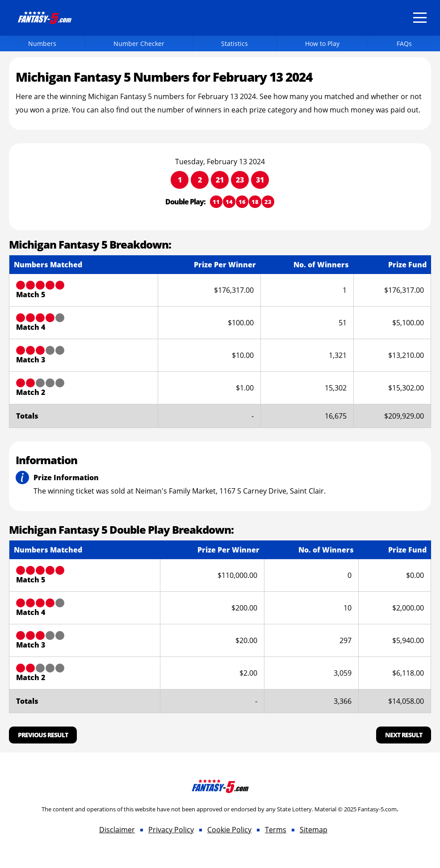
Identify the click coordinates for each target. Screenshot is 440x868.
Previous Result (43, 735)
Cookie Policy (229, 830)
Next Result (404, 735)
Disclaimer (117, 830)
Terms (276, 830)
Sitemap (314, 830)
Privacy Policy (171, 830)
